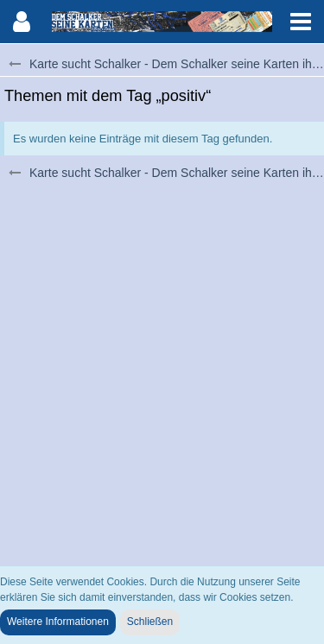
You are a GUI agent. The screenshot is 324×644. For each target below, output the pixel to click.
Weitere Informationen (58, 622)
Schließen (150, 622)
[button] (301, 22)
